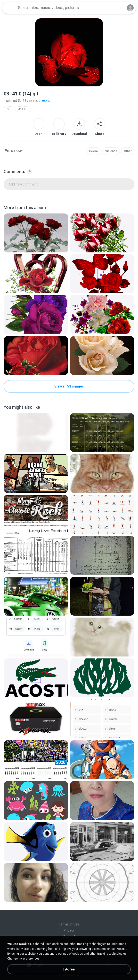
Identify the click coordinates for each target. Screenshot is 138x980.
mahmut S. (12, 101)
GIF (9, 109)
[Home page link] (9, 8)
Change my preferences (23, 959)
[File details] (36, 233)
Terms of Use (69, 924)
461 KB (23, 109)
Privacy (69, 930)
